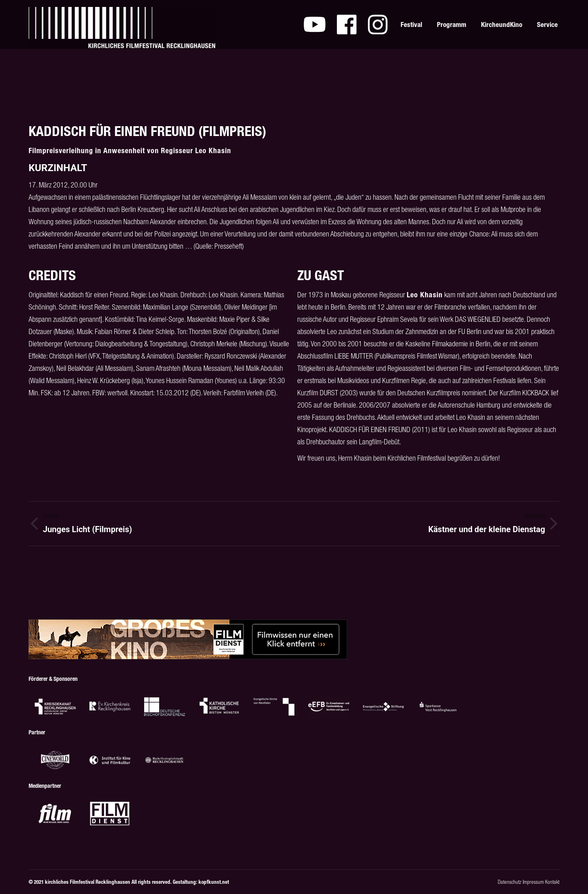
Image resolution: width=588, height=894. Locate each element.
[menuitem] (315, 25)
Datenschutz (510, 882)
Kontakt (552, 882)
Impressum (533, 882)
